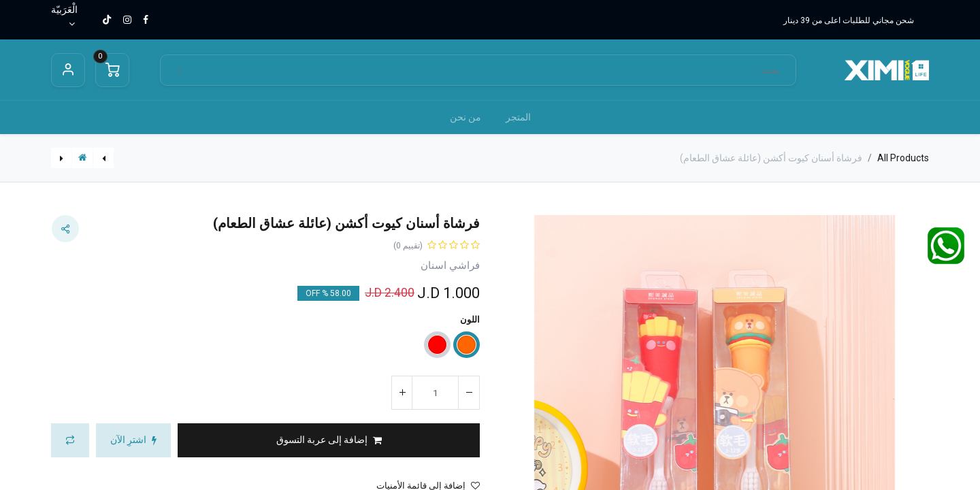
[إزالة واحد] (469, 393)
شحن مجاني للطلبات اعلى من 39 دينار (849, 20)
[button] (329, 440)
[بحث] (180, 70)
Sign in (68, 70)
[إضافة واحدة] (402, 393)
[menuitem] (518, 117)
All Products (903, 158)
